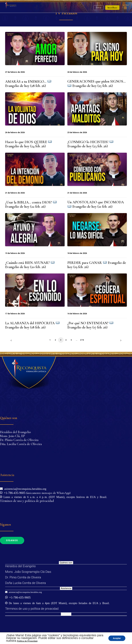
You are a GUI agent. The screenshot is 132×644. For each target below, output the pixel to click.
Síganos (66, 614)
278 (82, 340)
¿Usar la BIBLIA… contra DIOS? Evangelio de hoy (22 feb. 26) (31, 204)
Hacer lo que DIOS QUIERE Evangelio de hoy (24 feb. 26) (28, 144)
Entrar (99, 8)
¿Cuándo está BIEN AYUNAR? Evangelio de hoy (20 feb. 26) (30, 265)
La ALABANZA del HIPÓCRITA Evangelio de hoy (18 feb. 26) (32, 325)
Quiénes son (66, 563)
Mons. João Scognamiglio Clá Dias (28, 572)
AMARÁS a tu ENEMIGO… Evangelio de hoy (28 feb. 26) (28, 84)
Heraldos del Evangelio (20, 566)
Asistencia (66, 588)
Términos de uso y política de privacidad (32, 609)
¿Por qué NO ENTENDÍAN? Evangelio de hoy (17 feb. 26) (90, 325)
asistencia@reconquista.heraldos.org (25, 489)
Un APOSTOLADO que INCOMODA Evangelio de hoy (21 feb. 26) (96, 204)
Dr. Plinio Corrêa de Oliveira (23, 577)
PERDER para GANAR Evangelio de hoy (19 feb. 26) (97, 265)
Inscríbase (112, 8)
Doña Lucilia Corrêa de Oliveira (26, 583)
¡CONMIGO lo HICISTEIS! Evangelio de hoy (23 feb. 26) (90, 144)
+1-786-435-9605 (14, 493)
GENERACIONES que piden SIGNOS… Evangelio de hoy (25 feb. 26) (97, 84)
